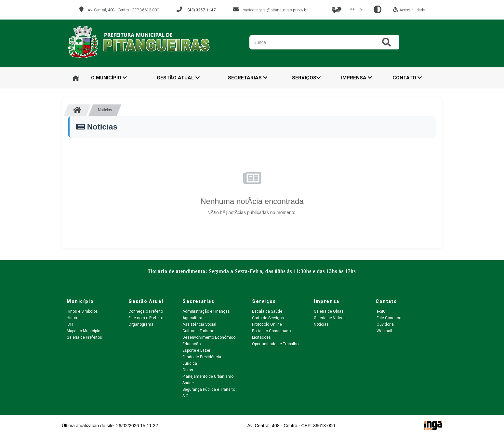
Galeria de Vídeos (330, 318)
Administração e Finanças (206, 311)
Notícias (321, 324)
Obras (188, 370)
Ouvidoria (385, 324)
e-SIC (381, 311)
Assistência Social (199, 324)
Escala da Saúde (267, 311)
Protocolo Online (267, 324)
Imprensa (357, 78)
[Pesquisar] (342, 42)
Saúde (188, 383)
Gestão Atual (178, 78)
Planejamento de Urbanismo (208, 376)
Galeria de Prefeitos (84, 337)
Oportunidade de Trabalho (275, 344)
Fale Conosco (388, 318)
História (74, 318)
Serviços (306, 78)
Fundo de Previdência (202, 357)
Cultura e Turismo (198, 331)
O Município (109, 78)
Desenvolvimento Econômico (209, 337)
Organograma (141, 324)
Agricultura (192, 318)
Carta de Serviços (268, 318)
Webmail (384, 331)
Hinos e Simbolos (82, 311)
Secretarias (248, 78)
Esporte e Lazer (196, 350)
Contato (407, 78)
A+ (352, 9)
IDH (70, 324)
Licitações (261, 337)
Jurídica (190, 363)
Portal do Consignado (271, 331)
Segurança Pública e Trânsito (209, 389)
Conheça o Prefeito (146, 311)
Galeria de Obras (329, 311)
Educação (192, 344)
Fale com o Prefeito (146, 318)
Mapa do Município (83, 331)
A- (361, 9)
